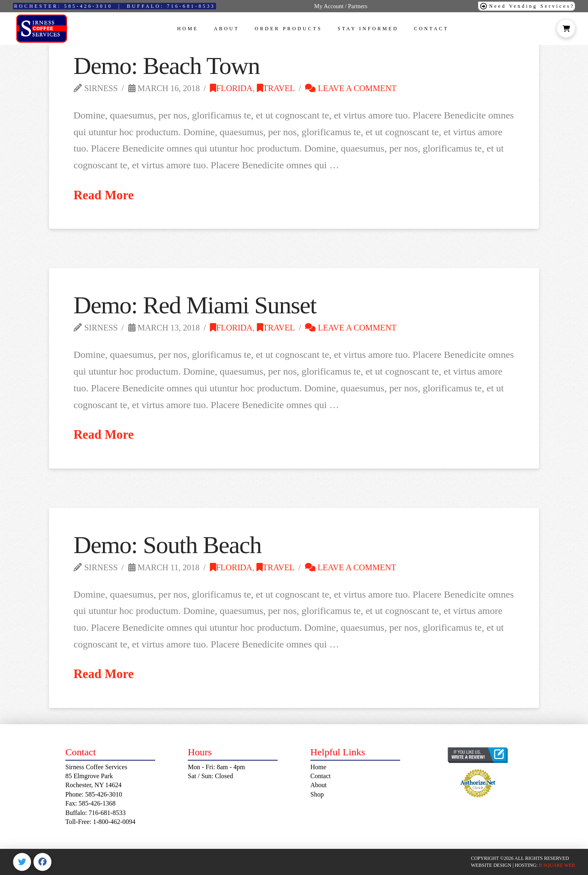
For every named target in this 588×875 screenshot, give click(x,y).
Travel (276, 88)
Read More (104, 195)
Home (318, 767)
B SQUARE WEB (557, 865)
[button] (566, 29)
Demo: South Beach (167, 545)
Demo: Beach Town (167, 66)
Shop (317, 794)
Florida (231, 88)
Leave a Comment (351, 88)
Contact (321, 776)
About (318, 785)
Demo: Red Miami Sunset (195, 305)
